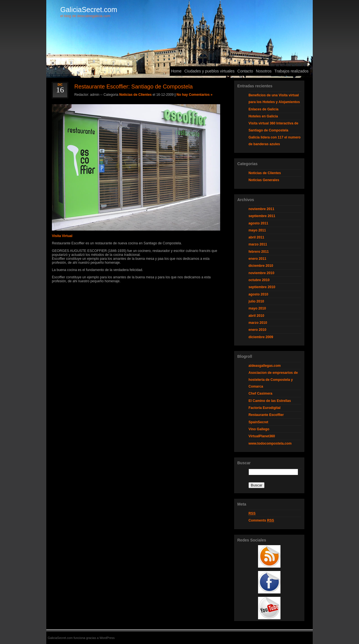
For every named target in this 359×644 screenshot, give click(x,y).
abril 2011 (256, 237)
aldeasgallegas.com (265, 366)
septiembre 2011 (262, 216)
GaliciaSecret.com (89, 10)
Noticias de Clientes (135, 95)
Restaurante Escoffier (266, 415)
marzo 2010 (258, 323)
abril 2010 (256, 316)
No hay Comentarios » (194, 95)
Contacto (245, 71)
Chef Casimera (260, 393)
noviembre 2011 (261, 209)
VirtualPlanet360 (262, 436)
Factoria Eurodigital (264, 408)
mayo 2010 (257, 308)
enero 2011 (257, 259)
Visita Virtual (62, 236)
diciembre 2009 (261, 337)
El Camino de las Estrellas (270, 401)
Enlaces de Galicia (264, 109)
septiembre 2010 (262, 287)
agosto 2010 (258, 294)
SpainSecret (258, 422)
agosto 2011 (258, 223)
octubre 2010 (259, 280)
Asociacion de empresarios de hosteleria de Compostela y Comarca (273, 380)
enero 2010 (257, 330)
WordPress (107, 638)
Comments (261, 521)
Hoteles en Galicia (263, 116)
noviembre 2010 (261, 273)
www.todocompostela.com (270, 443)
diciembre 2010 (261, 266)
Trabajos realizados (291, 71)
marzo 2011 (258, 244)
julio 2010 (256, 301)
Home (176, 71)
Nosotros (264, 71)
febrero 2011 (259, 252)
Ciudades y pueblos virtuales (209, 71)
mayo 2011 (257, 230)
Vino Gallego (259, 429)
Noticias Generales (264, 180)
